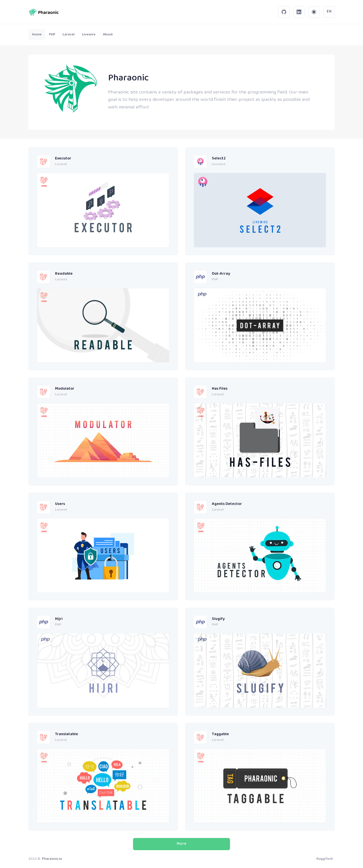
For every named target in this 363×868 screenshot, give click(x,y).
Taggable (220, 734)
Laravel (61, 165)
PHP (215, 280)
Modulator (65, 389)
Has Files (220, 389)
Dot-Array (221, 274)
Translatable (67, 734)
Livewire (219, 165)
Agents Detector (227, 504)
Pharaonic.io (52, 859)
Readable (64, 274)
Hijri (59, 619)
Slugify (218, 619)
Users (60, 504)
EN (329, 12)
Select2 (219, 159)
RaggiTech (325, 859)
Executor (63, 159)
